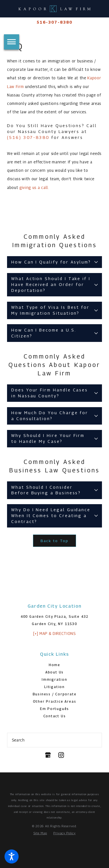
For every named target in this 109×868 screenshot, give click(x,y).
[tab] (55, 262)
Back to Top (54, 541)
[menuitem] (55, 665)
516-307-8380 (54, 22)
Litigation (55, 687)
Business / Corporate (55, 694)
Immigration (55, 679)
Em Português (55, 709)
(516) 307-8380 (29, 137)
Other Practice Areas (55, 701)
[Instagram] (61, 755)
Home (55, 665)
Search (18, 740)
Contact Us (55, 716)
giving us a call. (34, 188)
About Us (55, 672)
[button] (12, 856)
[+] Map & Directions (55, 633)
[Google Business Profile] (48, 755)
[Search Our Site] (95, 740)
